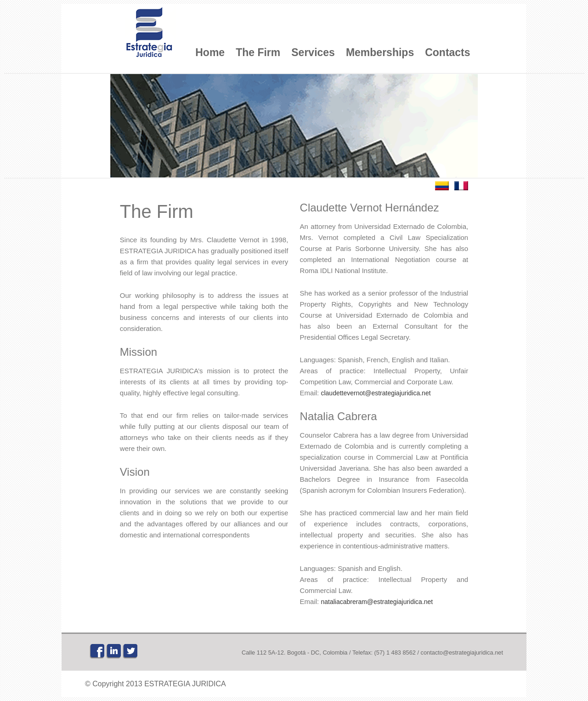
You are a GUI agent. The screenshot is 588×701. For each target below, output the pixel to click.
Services (313, 52)
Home (210, 52)
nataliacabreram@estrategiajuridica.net (377, 602)
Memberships (380, 52)
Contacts (447, 52)
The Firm (258, 52)
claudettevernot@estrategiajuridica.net (376, 393)
